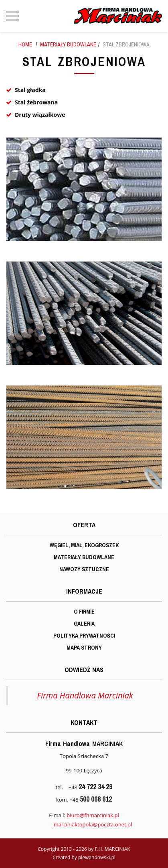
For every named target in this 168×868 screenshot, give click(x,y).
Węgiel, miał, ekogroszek (84, 545)
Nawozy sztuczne (84, 569)
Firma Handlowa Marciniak (85, 695)
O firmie (84, 612)
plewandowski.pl (97, 857)
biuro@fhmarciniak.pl (93, 815)
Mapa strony (84, 648)
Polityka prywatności (84, 636)
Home (25, 44)
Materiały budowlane (68, 44)
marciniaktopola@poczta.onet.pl (93, 824)
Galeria (84, 624)
